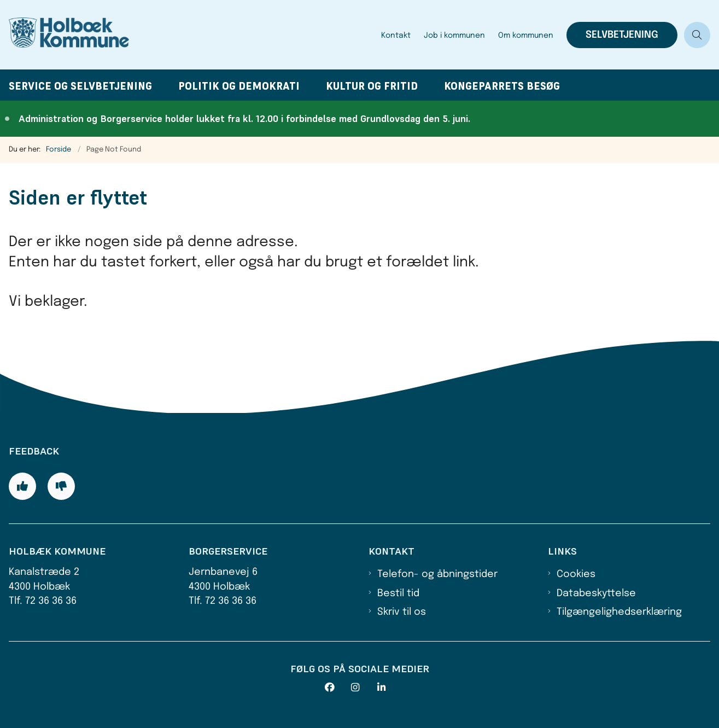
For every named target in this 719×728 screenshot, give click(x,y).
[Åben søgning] (697, 35)
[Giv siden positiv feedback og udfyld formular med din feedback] (22, 486)
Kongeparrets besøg (502, 86)
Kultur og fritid (372, 86)
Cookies (576, 574)
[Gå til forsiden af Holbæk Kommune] (187, 35)
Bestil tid (398, 593)
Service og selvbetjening (80, 86)
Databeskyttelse (596, 593)
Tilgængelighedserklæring (619, 612)
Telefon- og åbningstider (437, 574)
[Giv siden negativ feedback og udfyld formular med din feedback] (61, 486)
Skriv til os (402, 612)
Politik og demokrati (239, 86)
